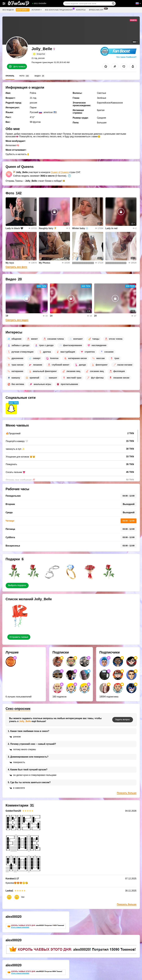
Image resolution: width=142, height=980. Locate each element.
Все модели (8, 10)
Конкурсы (81, 10)
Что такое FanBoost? (126, 57)
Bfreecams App (97, 10)
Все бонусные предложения (60, 10)
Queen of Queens (60, 172)
